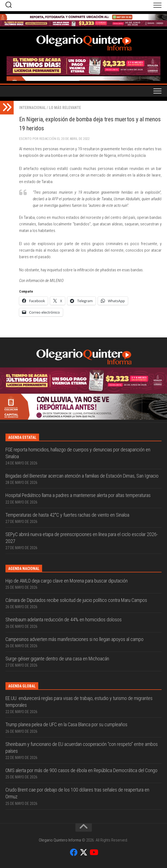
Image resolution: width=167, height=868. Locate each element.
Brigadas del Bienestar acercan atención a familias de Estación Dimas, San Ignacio (82, 476)
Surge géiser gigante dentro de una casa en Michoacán (57, 659)
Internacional (33, 108)
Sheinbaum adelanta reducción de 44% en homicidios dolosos (64, 620)
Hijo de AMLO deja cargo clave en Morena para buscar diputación (67, 581)
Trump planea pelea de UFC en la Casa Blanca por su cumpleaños (66, 724)
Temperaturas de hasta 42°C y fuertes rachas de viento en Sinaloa (67, 515)
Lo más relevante (65, 108)
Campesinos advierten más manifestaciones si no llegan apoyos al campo (74, 639)
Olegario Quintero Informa (60, 840)
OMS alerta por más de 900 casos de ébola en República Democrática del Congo (81, 770)
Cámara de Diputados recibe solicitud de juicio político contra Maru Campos (76, 600)
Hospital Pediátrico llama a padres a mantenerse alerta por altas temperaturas (78, 495)
